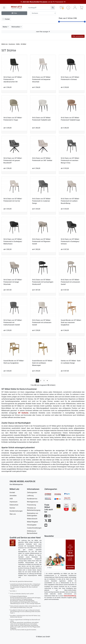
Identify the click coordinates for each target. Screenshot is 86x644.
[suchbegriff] (39, 8)
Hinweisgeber (32, 525)
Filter (14, 13)
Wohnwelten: (16, 27)
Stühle (18, 44)
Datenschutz (14, 505)
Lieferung (30, 496)
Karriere (12, 508)
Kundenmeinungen (16, 511)
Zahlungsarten (32, 493)
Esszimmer (12, 44)
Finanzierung (31, 505)
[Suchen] (53, 8)
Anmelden (13, 496)
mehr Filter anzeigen (43, 32)
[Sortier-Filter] (43, 13)
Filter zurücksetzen (78, 36)
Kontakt (12, 493)
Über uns (13, 514)
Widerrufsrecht (32, 519)
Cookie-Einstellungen (34, 528)
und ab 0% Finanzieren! (43, 2)
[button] (68, 8)
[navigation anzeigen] (4, 8)
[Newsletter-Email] (56, 568)
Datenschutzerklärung (70, 596)
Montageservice (33, 502)
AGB (11, 499)
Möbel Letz (5, 44)
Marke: (5, 27)
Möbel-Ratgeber (33, 522)
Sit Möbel (23, 44)
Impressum (14, 502)
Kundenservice (32, 499)
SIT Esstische (23, 413)
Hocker (6, 19)
